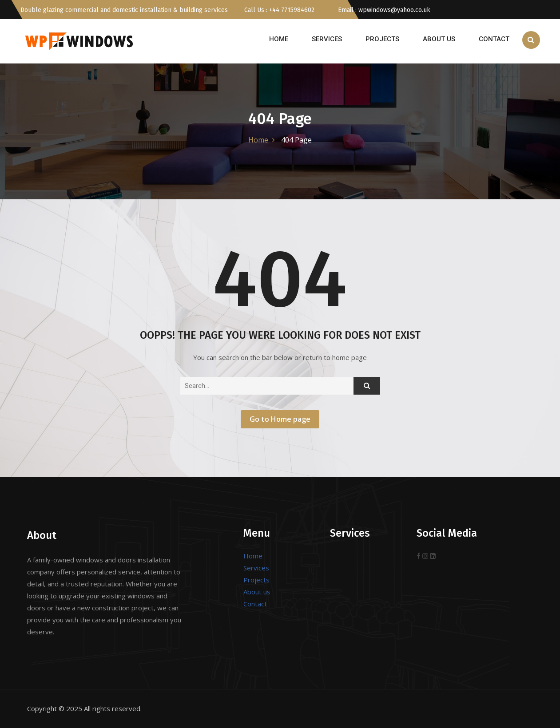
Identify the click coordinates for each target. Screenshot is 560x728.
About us (439, 39)
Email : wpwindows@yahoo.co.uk (378, 10)
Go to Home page (280, 419)
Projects (382, 39)
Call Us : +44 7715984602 (278, 10)
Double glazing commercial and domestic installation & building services (124, 10)
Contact (494, 39)
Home (279, 39)
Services (327, 39)
